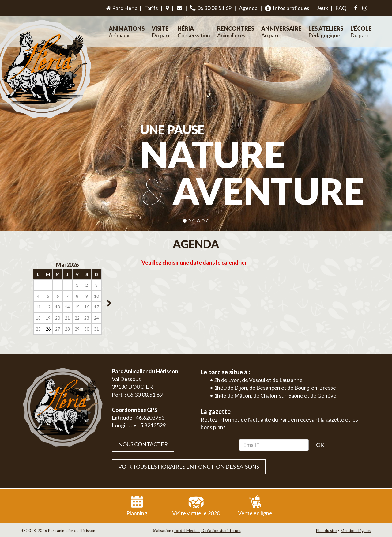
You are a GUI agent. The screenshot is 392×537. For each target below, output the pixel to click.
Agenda (248, 8)
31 (96, 329)
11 (38, 307)
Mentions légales (356, 531)
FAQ (341, 8)
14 (67, 307)
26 (48, 329)
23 (87, 318)
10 (96, 296)
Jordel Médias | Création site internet (207, 531)
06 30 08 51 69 (211, 8)
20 (58, 318)
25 (38, 329)
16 (87, 307)
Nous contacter (143, 444)
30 (87, 329)
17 (96, 307)
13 (58, 307)
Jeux (322, 8)
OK (320, 445)
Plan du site (326, 531)
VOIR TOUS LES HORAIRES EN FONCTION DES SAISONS (189, 467)
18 (38, 318)
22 (77, 318)
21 (67, 318)
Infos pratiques (287, 8)
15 (77, 307)
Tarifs (151, 8)
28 (67, 329)
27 (58, 329)
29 (77, 329)
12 (48, 307)
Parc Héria (121, 8)
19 (48, 318)
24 (96, 318)
